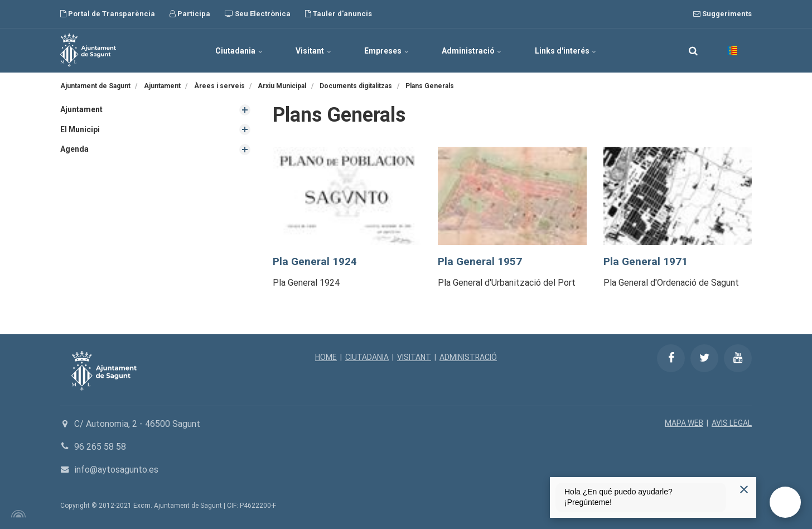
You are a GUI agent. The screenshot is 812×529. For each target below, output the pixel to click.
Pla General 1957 (480, 261)
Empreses (386, 50)
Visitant (313, 50)
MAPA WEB (684, 423)
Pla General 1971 (646, 261)
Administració (472, 50)
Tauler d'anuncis (339, 14)
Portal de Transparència (108, 14)
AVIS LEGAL (732, 423)
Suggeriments (722, 14)
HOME (325, 357)
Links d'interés (567, 50)
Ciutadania (238, 50)
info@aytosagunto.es (116, 470)
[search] (693, 50)
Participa (190, 14)
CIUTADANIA (366, 357)
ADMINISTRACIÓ (468, 357)
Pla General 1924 (315, 261)
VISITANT (414, 357)
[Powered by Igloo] (17, 514)
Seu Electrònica (258, 14)
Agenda (74, 149)
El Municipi (80, 129)
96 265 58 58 (100, 447)
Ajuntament (81, 109)
